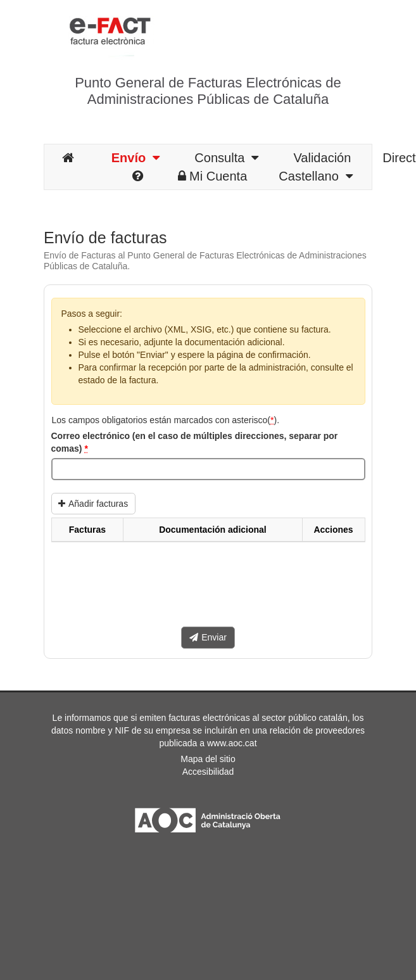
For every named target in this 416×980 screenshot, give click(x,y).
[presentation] (148, 589)
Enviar (208, 637)
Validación (322, 158)
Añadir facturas (93, 504)
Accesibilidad (208, 772)
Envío (136, 158)
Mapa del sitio (208, 759)
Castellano (316, 176)
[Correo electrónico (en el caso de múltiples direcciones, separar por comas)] (208, 469)
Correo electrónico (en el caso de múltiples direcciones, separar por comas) (195, 442)
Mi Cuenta (212, 176)
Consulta (226, 158)
